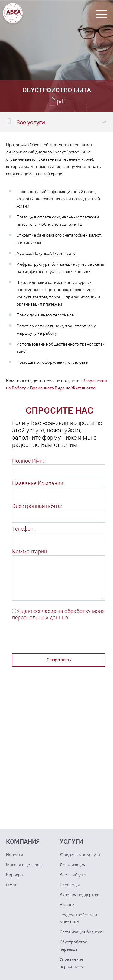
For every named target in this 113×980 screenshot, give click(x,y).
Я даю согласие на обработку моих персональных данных (58, 614)
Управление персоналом (72, 963)
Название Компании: (38, 483)
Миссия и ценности (25, 865)
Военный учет (73, 875)
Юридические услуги (80, 855)
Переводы (70, 885)
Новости (14, 855)
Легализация (73, 865)
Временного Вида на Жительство (63, 388)
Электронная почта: (37, 506)
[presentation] (58, 638)
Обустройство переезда (74, 946)
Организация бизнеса (81, 932)
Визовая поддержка (80, 895)
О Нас (12, 885)
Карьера (14, 875)
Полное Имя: (28, 461)
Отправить (59, 660)
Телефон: (23, 529)
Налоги (67, 905)
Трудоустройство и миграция (78, 918)
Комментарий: (30, 551)
